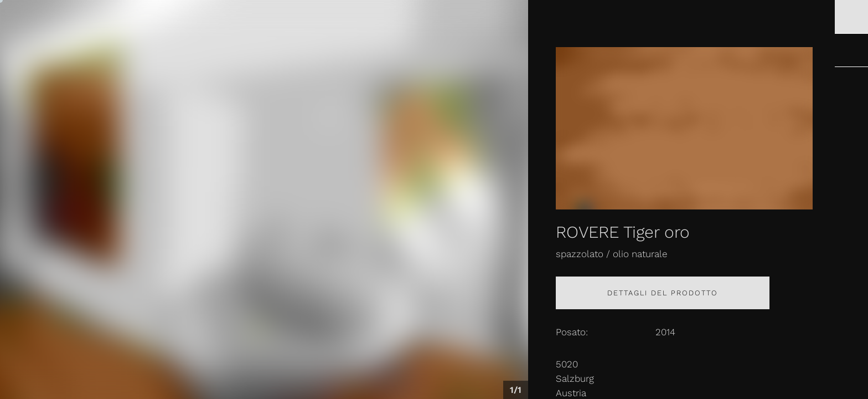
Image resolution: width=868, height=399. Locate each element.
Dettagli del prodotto (663, 293)
